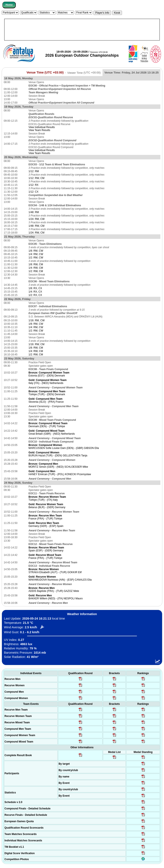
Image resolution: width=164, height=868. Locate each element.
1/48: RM (34, 212)
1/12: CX (33, 192)
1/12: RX (33, 185)
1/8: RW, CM (36, 264)
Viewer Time (84, 73)
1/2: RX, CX (35, 295)
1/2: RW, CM (36, 271)
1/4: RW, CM (36, 268)
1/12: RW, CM (36, 178)
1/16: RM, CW (36, 320)
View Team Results (39, 130)
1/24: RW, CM (36, 233)
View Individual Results (42, 127)
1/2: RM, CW (36, 258)
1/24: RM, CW (36, 219)
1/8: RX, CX (35, 288)
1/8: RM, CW (36, 251)
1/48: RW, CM (36, 226)
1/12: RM (34, 171)
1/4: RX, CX (35, 292)
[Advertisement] (82, 30)
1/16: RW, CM (36, 344)
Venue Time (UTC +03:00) (45, 72)
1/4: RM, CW (36, 254)
